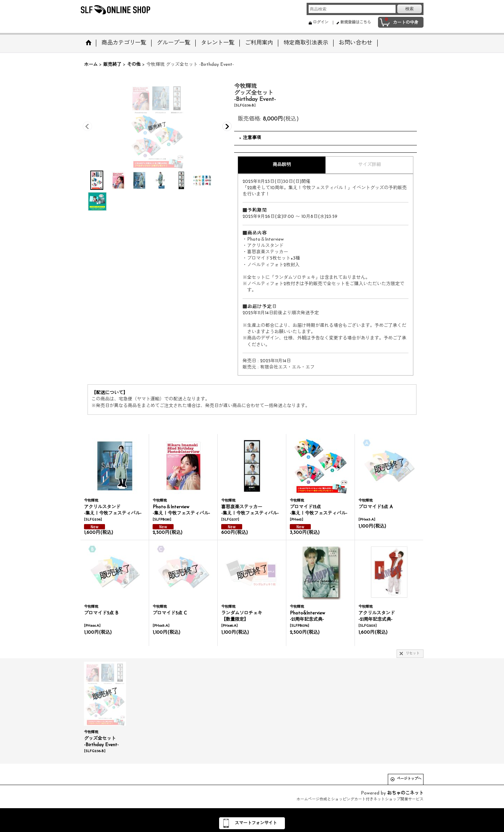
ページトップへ (409, 779)
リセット (413, 654)
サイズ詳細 (369, 165)
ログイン (321, 23)
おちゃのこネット (405, 793)
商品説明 (282, 165)
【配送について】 (110, 393)
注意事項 (252, 138)
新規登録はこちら (356, 23)
